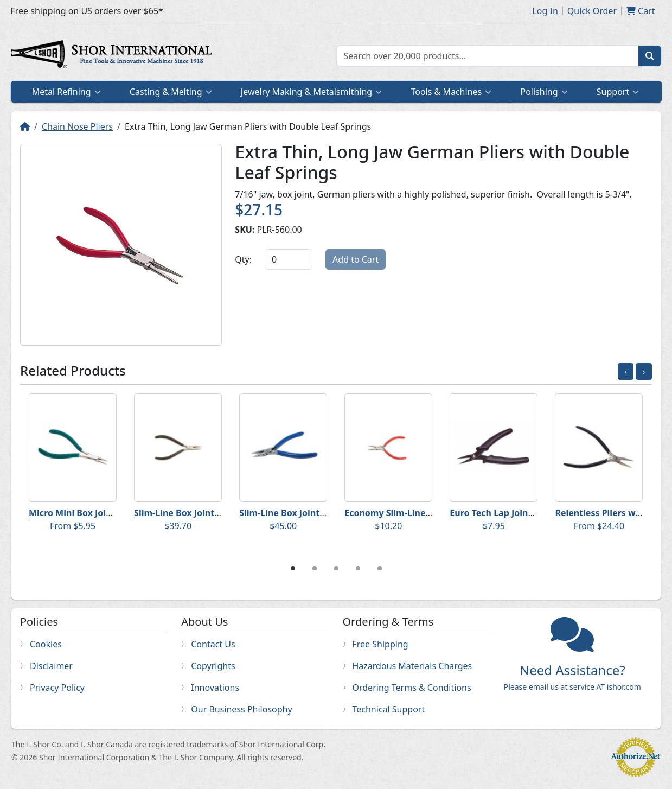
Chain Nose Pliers (77, 126)
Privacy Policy (57, 688)
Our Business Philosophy (241, 709)
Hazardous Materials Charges (412, 666)
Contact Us (213, 644)
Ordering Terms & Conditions (412, 688)
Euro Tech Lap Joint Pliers (504, 513)
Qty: (243, 259)
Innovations (215, 688)
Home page (114, 56)
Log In (545, 11)
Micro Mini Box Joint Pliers (85, 513)
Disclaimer (51, 666)
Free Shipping (380, 644)
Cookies (46, 644)
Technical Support (389, 709)
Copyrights (213, 666)
